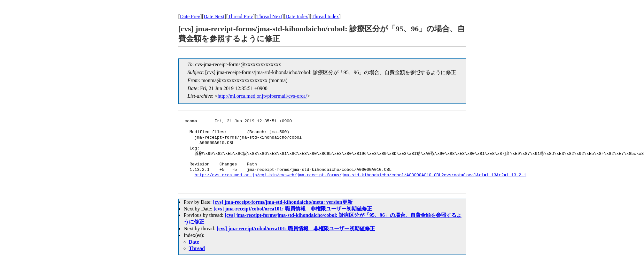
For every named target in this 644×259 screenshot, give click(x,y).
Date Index (297, 16)
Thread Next (269, 16)
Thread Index (325, 16)
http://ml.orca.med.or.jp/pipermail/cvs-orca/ (262, 96)
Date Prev (190, 16)
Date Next (214, 16)
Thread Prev (241, 16)
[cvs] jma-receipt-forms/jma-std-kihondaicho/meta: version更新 (283, 202)
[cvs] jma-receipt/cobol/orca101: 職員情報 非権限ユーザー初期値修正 (293, 209)
